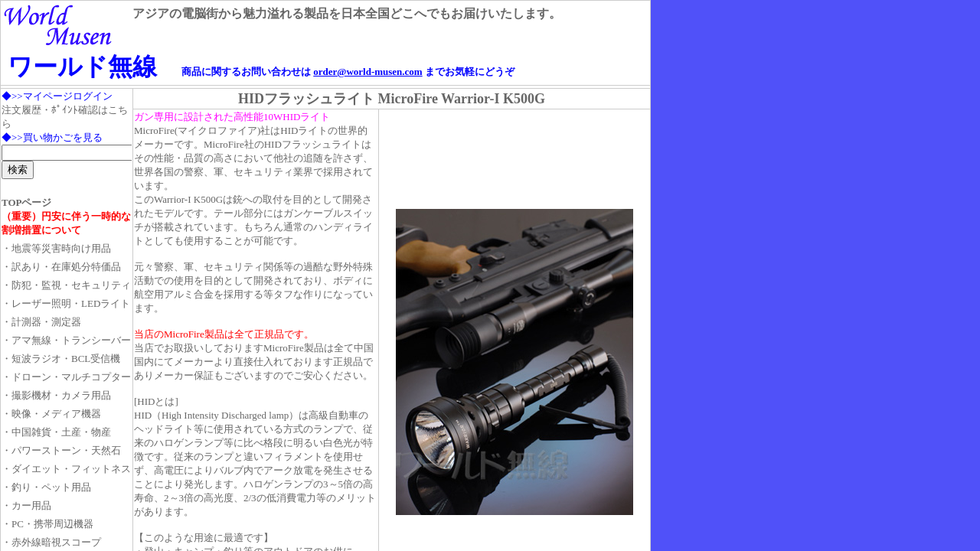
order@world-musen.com (367, 72)
